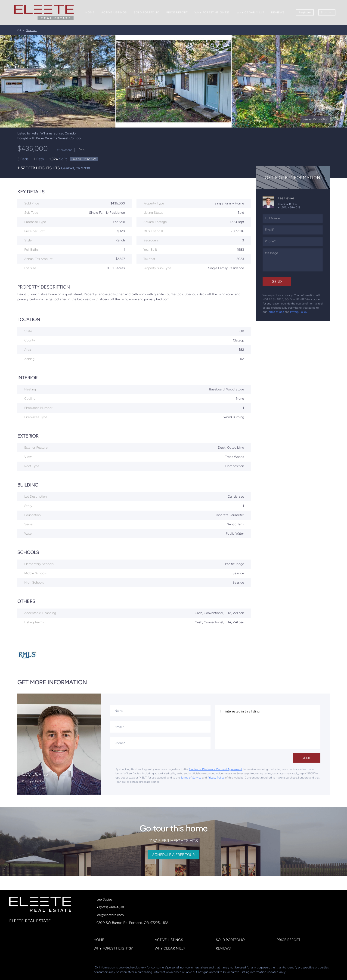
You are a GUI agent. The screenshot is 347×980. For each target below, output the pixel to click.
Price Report (177, 12)
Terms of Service (191, 778)
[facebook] (13, 969)
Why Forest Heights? (212, 12)
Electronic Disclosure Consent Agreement (215, 769)
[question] (293, 260)
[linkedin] (22, 969)
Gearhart (31, 30)
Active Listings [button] (114, 12)
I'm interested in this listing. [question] (268, 727)
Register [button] (305, 12)
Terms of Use (276, 312)
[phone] (293, 241)
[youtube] (59, 969)
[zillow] (31, 969)
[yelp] (40, 969)
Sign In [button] (326, 12)
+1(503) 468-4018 (289, 207)
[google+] (68, 969)
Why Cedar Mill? (251, 12)
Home (90, 12)
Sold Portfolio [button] (146, 12)
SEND (307, 758)
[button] (100, 941)
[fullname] (293, 218)
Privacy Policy (299, 312)
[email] (293, 230)
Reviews (278, 12)
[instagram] (50, 969)
